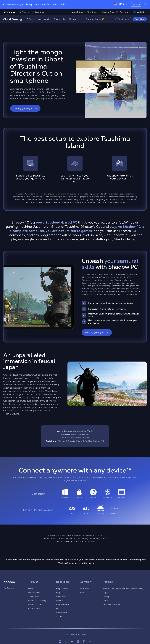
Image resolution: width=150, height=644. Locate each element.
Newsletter (62, 613)
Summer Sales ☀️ (95, 19)
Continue (136, 4)
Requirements (63, 605)
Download (61, 597)
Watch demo (123, 19)
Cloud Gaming (13, 19)
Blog (58, 593)
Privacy (106, 597)
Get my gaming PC (26, 108)
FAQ (58, 608)
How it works (43, 19)
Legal (105, 593)
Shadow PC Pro (35, 605)
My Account (123, 12)
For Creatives (38, 12)
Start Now (140, 19)
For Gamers (24, 12)
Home (30, 589)
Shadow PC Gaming (37, 600)
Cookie (106, 600)
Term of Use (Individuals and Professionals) (123, 589)
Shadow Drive (108, 12)
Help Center (62, 589)
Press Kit (60, 600)
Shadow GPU (34, 608)
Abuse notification (111, 605)
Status (59, 616)
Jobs (82, 593)
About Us (84, 589)
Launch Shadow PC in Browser (86, 12)
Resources (76, 19)
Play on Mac (60, 19)
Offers (30, 19)
